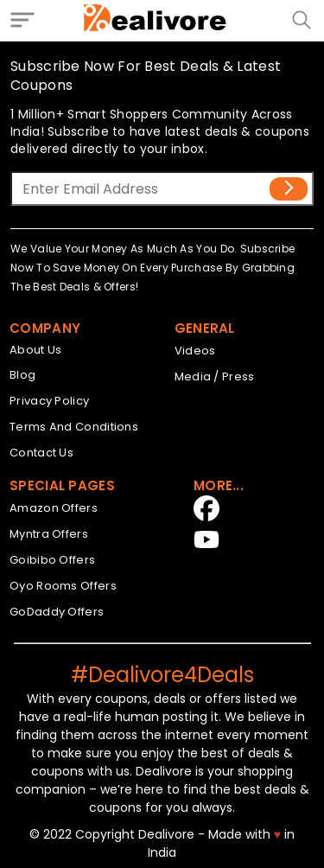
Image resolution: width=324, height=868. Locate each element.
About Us (35, 350)
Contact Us (41, 453)
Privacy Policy (49, 401)
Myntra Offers (49, 534)
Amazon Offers (54, 508)
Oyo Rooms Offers (63, 586)
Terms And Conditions (74, 427)
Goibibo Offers (52, 560)
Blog (22, 375)
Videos (195, 351)
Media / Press (215, 377)
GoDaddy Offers (57, 612)
